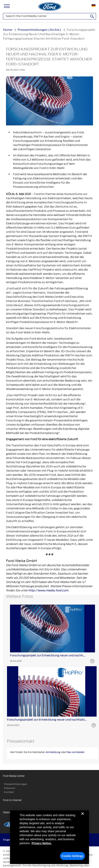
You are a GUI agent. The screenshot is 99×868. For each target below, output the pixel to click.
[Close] (83, 818)
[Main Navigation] (7, 5)
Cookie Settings (73, 858)
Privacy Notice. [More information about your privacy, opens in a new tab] (42, 845)
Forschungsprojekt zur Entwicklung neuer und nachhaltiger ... (48, 655)
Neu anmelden (76, 752)
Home (8, 30)
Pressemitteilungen (16, 784)
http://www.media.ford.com (48, 590)
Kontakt (9, 792)
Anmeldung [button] (53, 752)
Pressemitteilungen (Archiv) (39, 30)
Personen (10, 788)
